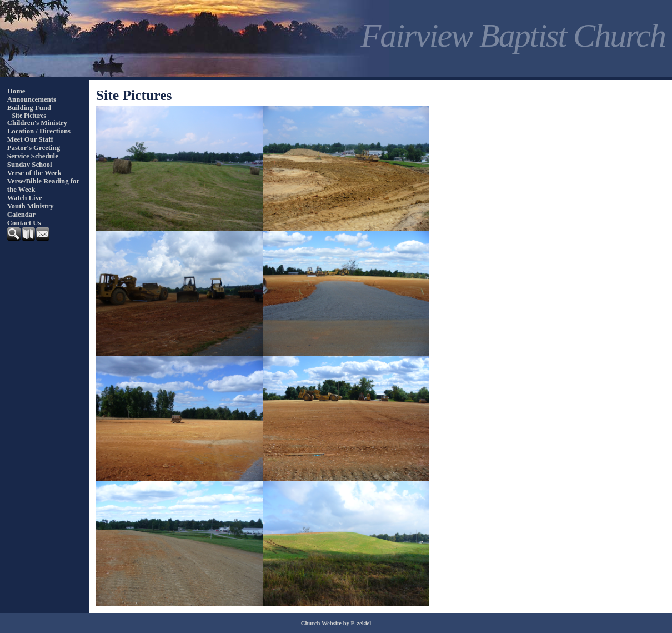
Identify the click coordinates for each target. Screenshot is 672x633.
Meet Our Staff (30, 139)
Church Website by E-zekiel (336, 623)
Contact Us (24, 223)
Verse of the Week (34, 173)
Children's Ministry (37, 123)
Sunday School (30, 165)
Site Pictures (29, 116)
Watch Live (25, 198)
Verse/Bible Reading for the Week (43, 185)
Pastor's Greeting (34, 148)
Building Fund (29, 108)
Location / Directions (39, 131)
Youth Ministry (31, 206)
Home (16, 91)
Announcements (32, 99)
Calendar (21, 215)
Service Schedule (33, 156)
